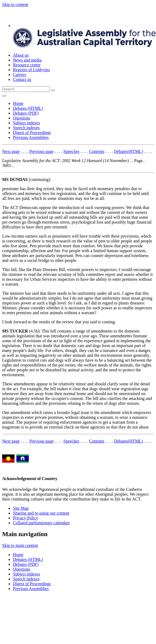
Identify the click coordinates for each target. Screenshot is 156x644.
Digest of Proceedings (32, 133)
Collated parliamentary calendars (41, 523)
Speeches (72, 151)
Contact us (22, 79)
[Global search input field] (26, 89)
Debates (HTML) (28, 108)
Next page (11, 151)
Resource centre (27, 65)
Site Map (21, 508)
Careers (19, 75)
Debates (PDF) (26, 113)
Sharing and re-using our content (41, 513)
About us (21, 55)
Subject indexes (26, 123)
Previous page (41, 151)
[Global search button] (53, 90)
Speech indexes (26, 128)
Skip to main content (20, 545)
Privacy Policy (26, 518)
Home (18, 103)
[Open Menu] (4, 96)
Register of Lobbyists (31, 70)
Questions (22, 118)
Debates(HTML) (129, 151)
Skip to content (15, 4)
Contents (97, 151)
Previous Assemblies (31, 137)
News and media (27, 60)
